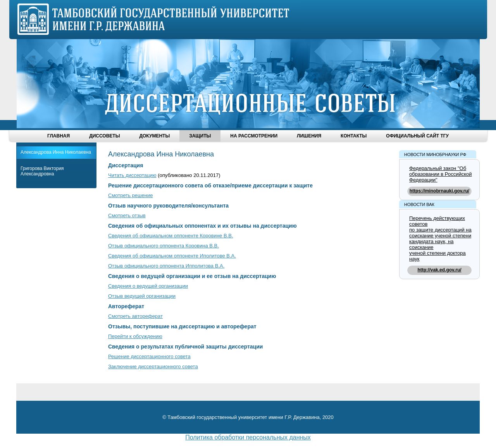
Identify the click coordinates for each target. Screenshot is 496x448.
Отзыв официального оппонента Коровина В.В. (164, 246)
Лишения (309, 136)
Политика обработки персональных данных (248, 437)
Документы (154, 136)
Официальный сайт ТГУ (417, 136)
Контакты (354, 136)
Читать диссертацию (132, 175)
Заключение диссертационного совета (153, 366)
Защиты (200, 136)
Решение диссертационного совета (149, 356)
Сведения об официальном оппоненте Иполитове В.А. (172, 256)
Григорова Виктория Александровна (42, 171)
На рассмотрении (254, 136)
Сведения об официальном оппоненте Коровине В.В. (171, 236)
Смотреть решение (130, 195)
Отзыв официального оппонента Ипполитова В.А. (166, 266)
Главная (59, 136)
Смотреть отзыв (127, 215)
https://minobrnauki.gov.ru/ (439, 191)
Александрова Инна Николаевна (56, 152)
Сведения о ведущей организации (148, 286)
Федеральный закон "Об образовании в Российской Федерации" (441, 174)
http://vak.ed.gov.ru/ (439, 270)
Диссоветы (104, 136)
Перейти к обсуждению (135, 336)
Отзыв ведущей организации (142, 296)
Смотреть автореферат (135, 316)
